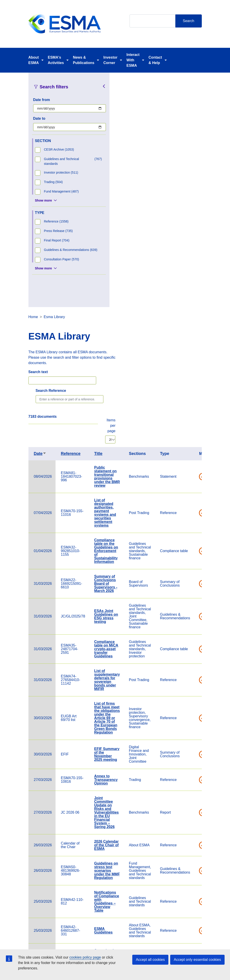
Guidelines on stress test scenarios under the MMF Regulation (193, 636)
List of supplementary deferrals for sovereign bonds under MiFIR (193, 445)
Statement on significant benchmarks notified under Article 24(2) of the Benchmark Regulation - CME (193, 785)
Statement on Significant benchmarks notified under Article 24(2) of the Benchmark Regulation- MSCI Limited (193, 829)
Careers (82, 947)
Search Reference (137, 156)
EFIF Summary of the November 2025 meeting (193, 520)
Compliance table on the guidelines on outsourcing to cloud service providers (193, 867)
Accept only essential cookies (197, 960)
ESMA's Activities (56, 60)
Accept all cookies (150, 960)
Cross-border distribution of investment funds (193, 722)
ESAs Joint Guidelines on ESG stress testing (192, 382)
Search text (124, 137)
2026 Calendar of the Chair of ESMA (193, 611)
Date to (39, 118)
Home (120, 82)
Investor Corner (110, 60)
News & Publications (84, 60)
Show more (43, 200)
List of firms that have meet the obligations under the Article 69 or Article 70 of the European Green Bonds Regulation (193, 483)
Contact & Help (155, 60)
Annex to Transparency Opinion (192, 545)
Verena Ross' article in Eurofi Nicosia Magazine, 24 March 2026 (193, 749)
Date (126, 219)
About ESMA (34, 60)
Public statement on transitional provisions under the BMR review (193, 242)
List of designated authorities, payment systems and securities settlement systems (191, 278)
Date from (42, 100)
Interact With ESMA (133, 60)
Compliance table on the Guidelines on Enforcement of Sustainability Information (192, 316)
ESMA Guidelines (190, 696)
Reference (157, 219)
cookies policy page (85, 957)
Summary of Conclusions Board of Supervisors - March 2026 (192, 349)
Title (185, 219)
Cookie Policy (148, 947)
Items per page (197, 191)
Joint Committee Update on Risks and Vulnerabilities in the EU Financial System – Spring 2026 (193, 578)
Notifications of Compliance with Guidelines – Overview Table (193, 667)
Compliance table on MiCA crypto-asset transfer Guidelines (192, 414)
